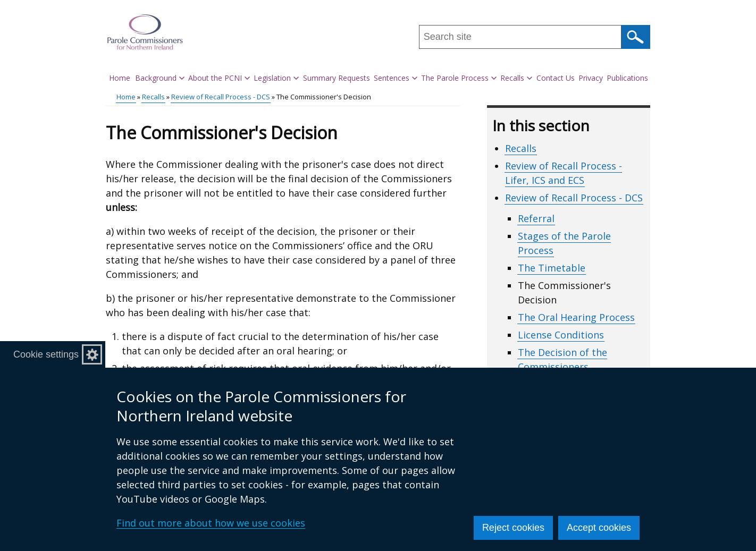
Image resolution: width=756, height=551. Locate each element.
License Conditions (561, 335)
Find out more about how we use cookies (211, 523)
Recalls (153, 97)
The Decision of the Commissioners (562, 359)
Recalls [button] (516, 78)
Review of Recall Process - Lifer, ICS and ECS (564, 173)
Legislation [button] (276, 78)
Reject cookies (513, 528)
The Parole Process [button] (459, 78)
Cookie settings (46, 354)
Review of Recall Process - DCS (221, 97)
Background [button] (160, 78)
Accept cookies (599, 528)
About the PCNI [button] (219, 78)
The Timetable (552, 268)
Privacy (591, 78)
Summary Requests (337, 78)
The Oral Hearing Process (576, 317)
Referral (536, 218)
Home (120, 78)
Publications (627, 78)
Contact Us (556, 78)
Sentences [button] (396, 78)
